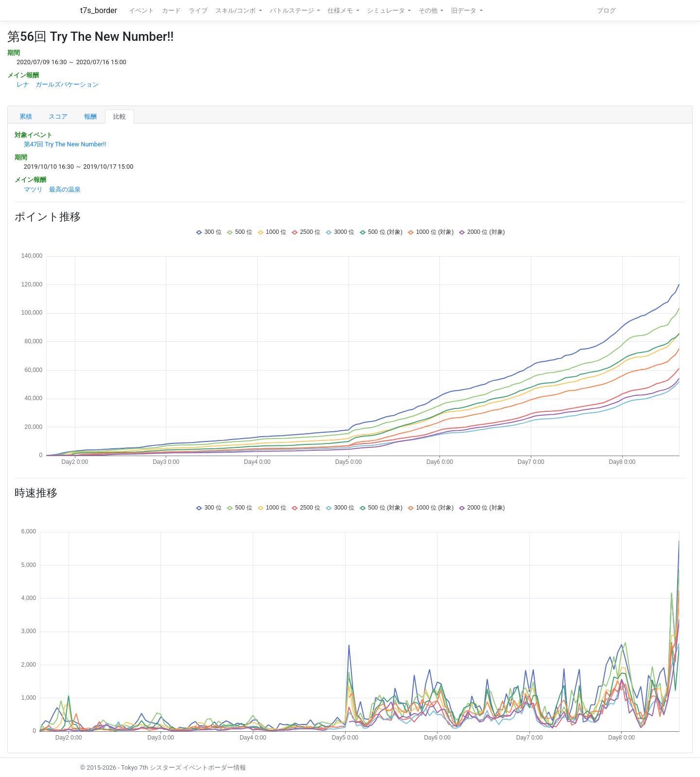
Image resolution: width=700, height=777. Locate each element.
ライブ (198, 10)
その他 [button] (429, 10)
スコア (58, 116)
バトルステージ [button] (293, 10)
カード (171, 10)
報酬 (90, 116)
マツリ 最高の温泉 (52, 189)
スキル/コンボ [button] (236, 10)
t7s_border (99, 10)
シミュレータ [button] (387, 10)
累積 (26, 116)
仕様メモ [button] (341, 10)
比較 (120, 116)
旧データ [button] (464, 10)
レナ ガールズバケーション (58, 84)
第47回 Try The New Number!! (65, 144)
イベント (141, 10)
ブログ (606, 10)
